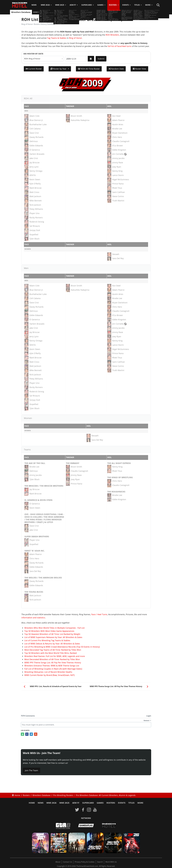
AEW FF (73, 5)
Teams (110, 12)
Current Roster (34, 69)
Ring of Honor (76, 38)
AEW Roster (52, 12)
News (34, 5)
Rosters (113, 5)
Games (100, 5)
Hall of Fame (135, 12)
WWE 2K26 (45, 5)
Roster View (139, 69)
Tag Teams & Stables (57, 38)
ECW (103, 12)
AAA (82, 12)
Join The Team (31, 770)
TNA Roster (65, 12)
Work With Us (111, 862)
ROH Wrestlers (112, 35)
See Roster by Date (33, 54)
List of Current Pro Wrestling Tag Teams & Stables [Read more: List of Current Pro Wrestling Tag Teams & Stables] (47, 640)
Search (100, 862)
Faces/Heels (148, 12)
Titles (137, 5)
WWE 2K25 (60, 5)
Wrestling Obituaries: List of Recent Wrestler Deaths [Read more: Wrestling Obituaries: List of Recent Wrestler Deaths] (48, 672)
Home (32, 803)
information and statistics (33, 618)
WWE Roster (39, 12)
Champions (121, 12)
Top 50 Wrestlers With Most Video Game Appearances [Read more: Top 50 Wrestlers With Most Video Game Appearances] (49, 631)
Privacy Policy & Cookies (85, 862)
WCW (96, 12)
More (148, 5)
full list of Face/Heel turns (120, 46)
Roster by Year (59, 69)
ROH (89, 12)
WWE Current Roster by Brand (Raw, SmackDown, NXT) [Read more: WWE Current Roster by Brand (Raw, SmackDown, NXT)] (49, 675)
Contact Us (68, 862)
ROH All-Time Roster (89, 69)
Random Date (116, 69)
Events (126, 5)
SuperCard (87, 5)
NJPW (75, 12)
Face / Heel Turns (99, 614)
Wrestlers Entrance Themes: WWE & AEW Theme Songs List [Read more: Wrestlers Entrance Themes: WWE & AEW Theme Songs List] (52, 666)
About (58, 862)
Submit (101, 59)
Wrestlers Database (21, 12)
